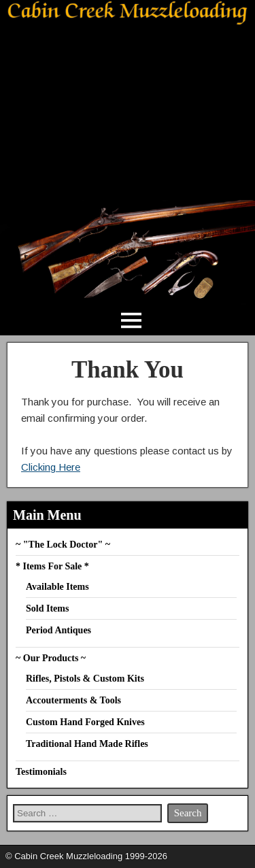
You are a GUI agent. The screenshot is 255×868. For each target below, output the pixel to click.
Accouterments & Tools (73, 700)
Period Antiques (58, 630)
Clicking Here (51, 467)
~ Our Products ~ (51, 658)
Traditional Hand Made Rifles (87, 744)
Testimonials (41, 772)
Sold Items (47, 608)
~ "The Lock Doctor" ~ (63, 545)
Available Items (57, 587)
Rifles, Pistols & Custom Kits (85, 679)
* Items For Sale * (52, 566)
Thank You (128, 370)
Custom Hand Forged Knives (85, 722)
